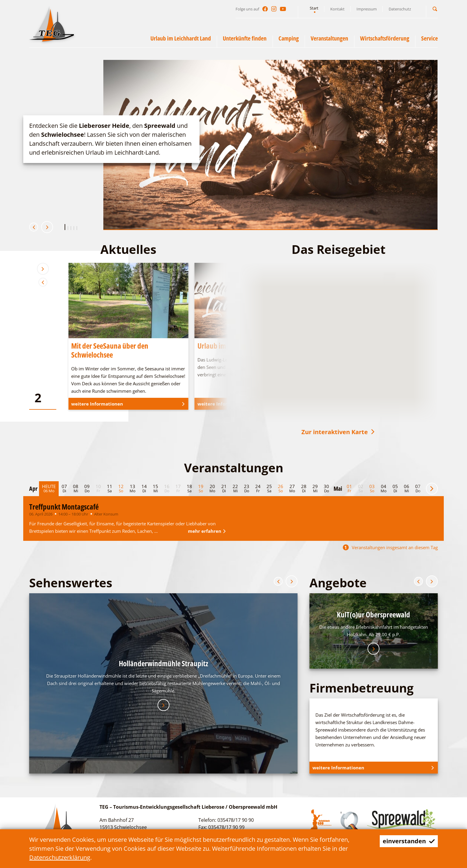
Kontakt (337, 9)
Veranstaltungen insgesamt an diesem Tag (390, 548)
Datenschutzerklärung (60, 857)
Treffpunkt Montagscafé (64, 507)
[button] (435, 9)
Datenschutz (400, 9)
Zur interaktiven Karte (339, 432)
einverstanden (409, 841)
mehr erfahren (208, 531)
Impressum (367, 9)
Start (314, 8)
